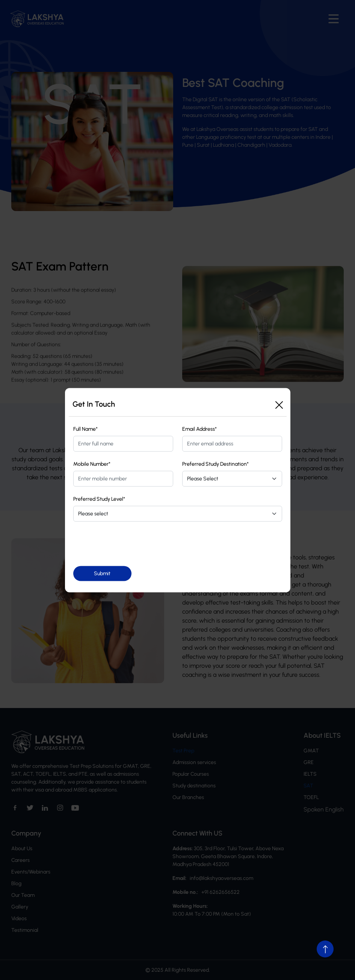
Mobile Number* (92, 464)
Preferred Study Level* (99, 499)
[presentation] (130, 544)
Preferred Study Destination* (215, 464)
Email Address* (199, 429)
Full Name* (85, 429)
